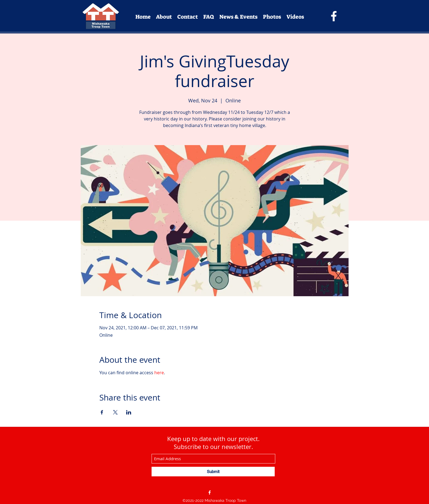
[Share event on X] (115, 412)
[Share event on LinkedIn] (129, 412)
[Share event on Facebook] (102, 412)
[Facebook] (334, 16)
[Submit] (213, 472)
